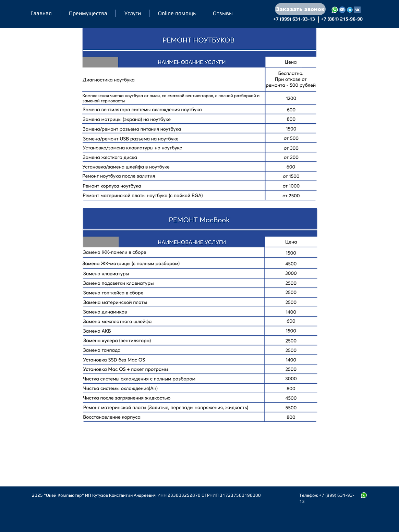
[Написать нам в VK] (357, 10)
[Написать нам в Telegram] (350, 10)
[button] (300, 9)
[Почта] (342, 10)
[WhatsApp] (335, 10)
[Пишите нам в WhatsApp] (364, 495)
